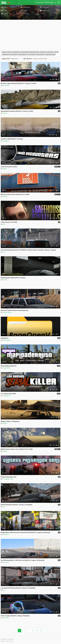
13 (41, 631)
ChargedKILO (7, 368)
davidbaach (6, 141)
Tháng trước (11, 59)
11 (33, 631)
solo (4, 252)
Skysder (5, 113)
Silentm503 (6, 618)
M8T (4, 224)
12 (37, 631)
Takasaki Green (7, 312)
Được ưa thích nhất (35, 59)
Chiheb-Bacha (7, 340)
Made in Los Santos (7, 641)
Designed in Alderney (7, 639)
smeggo (5, 196)
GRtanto (5, 423)
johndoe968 (6, 85)
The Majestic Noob (8, 479)
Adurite (5, 169)
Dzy (4, 507)
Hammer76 (6, 534)
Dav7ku (5, 280)
